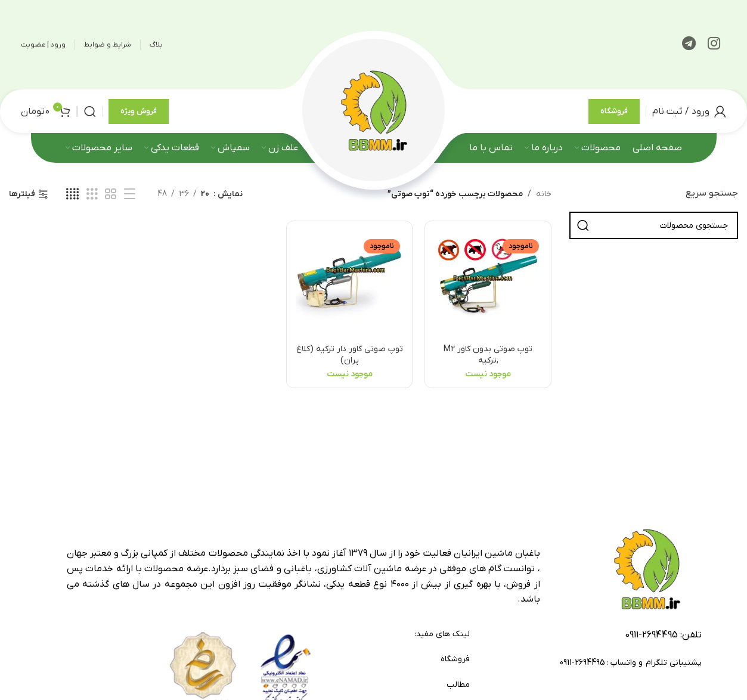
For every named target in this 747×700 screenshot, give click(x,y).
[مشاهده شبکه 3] (92, 195)
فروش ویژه (139, 111)
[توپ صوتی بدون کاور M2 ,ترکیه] (488, 284)
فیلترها (22, 195)
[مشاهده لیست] (130, 195)
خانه (544, 194)
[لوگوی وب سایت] (374, 111)
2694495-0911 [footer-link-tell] (651, 635)
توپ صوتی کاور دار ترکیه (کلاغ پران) (350, 355)
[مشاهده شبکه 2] (111, 195)
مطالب (458, 685)
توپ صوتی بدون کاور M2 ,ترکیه (488, 355)
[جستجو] (90, 111)
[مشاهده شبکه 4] (72, 195)
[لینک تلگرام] (689, 45)
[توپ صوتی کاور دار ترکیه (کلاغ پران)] (349, 284)
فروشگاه (614, 111)
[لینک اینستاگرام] (714, 45)
